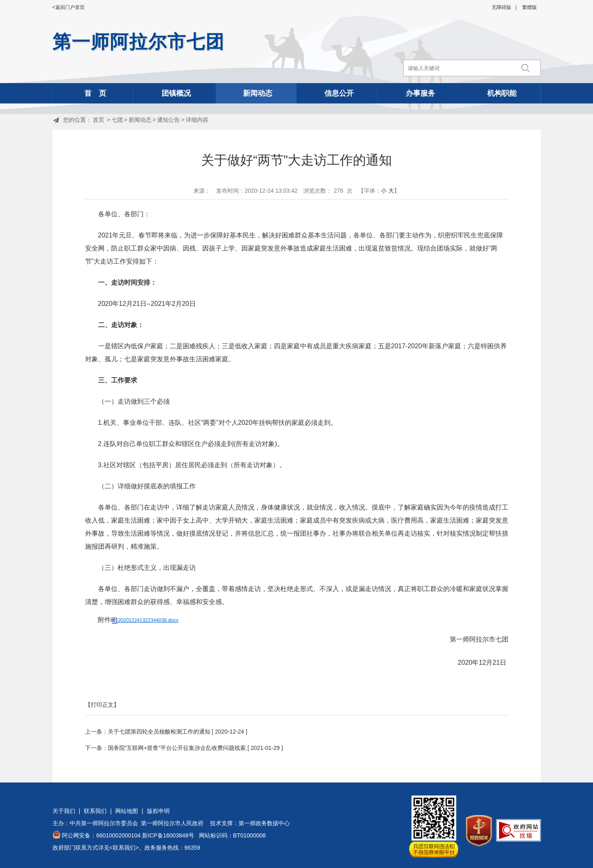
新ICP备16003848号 (168, 835)
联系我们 (95, 811)
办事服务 (420, 93)
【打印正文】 (102, 705)
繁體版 (530, 7)
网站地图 (127, 811)
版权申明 (158, 811)
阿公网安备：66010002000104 (101, 835)
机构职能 (502, 93)
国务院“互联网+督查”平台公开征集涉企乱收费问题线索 (177, 748)
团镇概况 (176, 93)
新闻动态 (258, 93)
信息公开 (339, 93)
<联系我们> (124, 848)
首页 (98, 120)
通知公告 (168, 120)
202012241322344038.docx (148, 620)
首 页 (95, 93)
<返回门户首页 (69, 7)
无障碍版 (501, 7)
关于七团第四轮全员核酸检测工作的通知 (159, 732)
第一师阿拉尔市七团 (139, 42)
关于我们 (64, 811)
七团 (117, 120)
